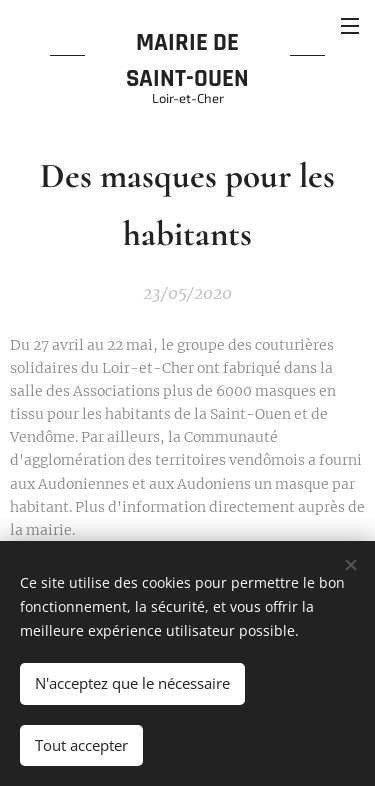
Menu (350, 26)
